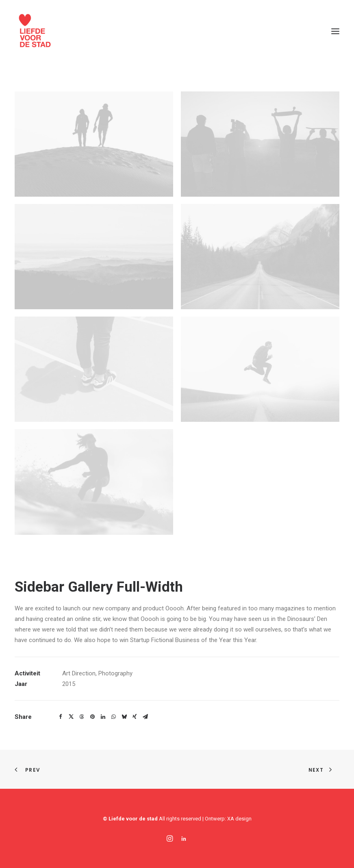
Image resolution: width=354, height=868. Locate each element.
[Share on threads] (82, 717)
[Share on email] (145, 717)
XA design (239, 819)
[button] (335, 31)
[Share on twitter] (71, 717)
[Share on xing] (135, 717)
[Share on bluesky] (124, 717)
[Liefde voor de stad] (35, 31)
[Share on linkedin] (103, 717)
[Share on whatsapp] (113, 717)
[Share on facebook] (61, 717)
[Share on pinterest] (92, 717)
